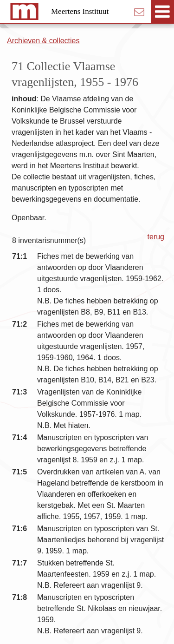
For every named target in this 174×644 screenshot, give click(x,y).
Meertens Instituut (80, 11)
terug (156, 237)
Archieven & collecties (43, 41)
